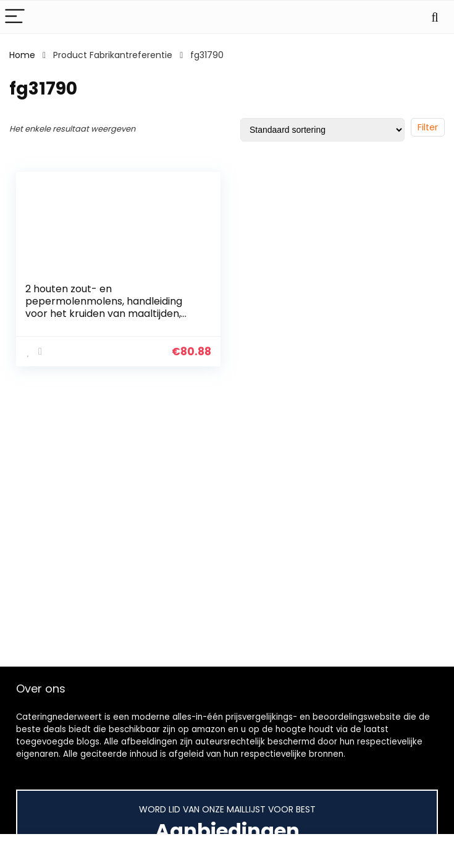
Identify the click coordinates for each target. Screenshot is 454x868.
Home (22, 55)
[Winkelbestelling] (322, 130)
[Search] (435, 17)
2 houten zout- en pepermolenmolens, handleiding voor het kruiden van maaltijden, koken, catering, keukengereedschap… (104, 314)
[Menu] (15, 17)
